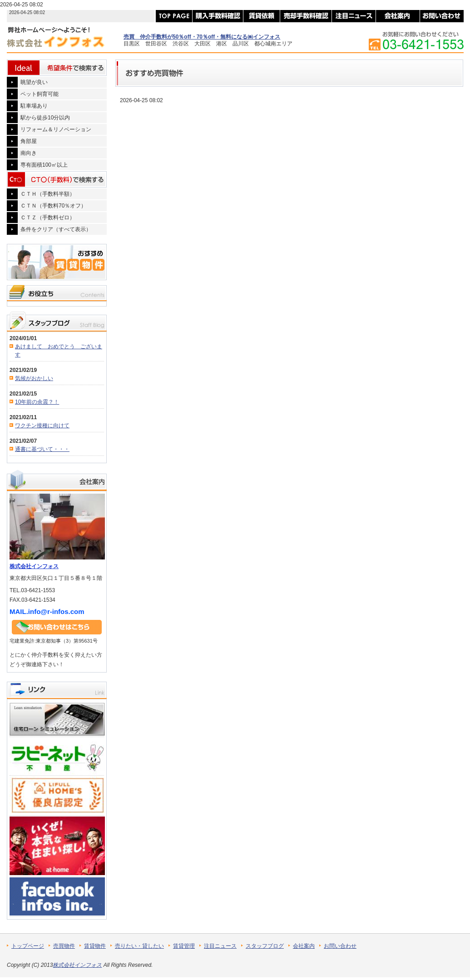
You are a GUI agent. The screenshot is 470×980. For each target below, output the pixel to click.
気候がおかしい (34, 378)
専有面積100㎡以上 (44, 165)
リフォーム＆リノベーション (56, 129)
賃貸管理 (184, 946)
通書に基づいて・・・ (42, 449)
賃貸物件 (95, 946)
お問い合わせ (340, 946)
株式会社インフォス (34, 566)
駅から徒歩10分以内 (45, 118)
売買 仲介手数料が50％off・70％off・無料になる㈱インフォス (202, 37)
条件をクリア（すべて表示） (56, 229)
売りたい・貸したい (139, 946)
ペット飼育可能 (40, 94)
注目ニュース (220, 946)
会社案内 (304, 946)
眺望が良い (34, 82)
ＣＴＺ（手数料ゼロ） (48, 218)
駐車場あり (34, 106)
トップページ (28, 946)
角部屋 (29, 141)
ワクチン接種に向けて (42, 426)
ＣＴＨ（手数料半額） (48, 194)
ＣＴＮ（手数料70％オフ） (53, 206)
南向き (29, 153)
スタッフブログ (265, 946)
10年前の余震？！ (37, 402)
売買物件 (64, 946)
